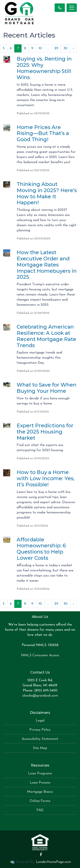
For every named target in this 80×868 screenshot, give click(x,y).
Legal (40, 721)
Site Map (40, 748)
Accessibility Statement (40, 739)
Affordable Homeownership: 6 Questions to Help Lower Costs (41, 549)
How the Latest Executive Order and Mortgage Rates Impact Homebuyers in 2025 (47, 265)
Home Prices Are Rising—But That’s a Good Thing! (43, 133)
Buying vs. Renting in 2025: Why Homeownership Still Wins (44, 68)
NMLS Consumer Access (40, 655)
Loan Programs (40, 774)
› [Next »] (73, 48)
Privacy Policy (40, 730)
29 (56, 48)
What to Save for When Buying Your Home (47, 388)
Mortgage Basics (40, 792)
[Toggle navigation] (72, 8)
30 (65, 48)
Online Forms (40, 801)
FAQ (40, 810)
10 (40, 48)
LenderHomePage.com (53, 862)
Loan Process (40, 783)
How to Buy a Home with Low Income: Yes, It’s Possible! (46, 478)
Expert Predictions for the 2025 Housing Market (45, 432)
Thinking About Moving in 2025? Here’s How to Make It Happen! (47, 193)
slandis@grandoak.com (40, 696)
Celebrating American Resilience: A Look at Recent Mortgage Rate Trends (46, 336)
